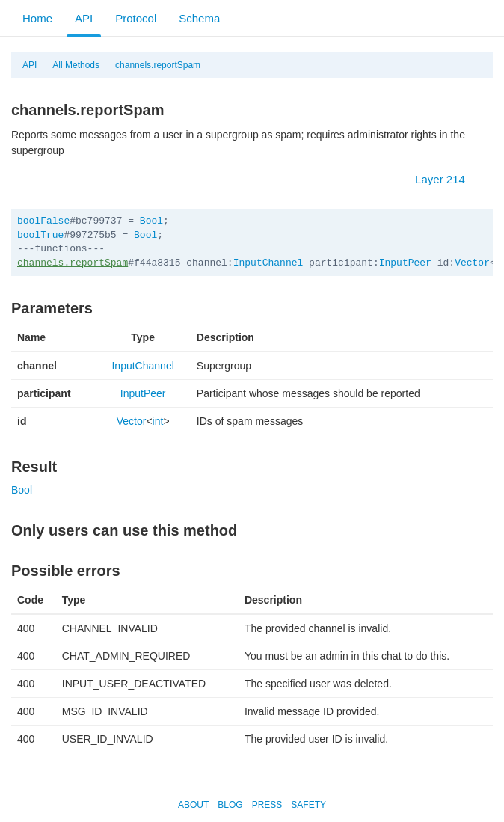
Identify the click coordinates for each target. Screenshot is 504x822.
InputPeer (405, 263)
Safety (308, 805)
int (158, 421)
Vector (472, 263)
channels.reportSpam (158, 65)
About (193, 805)
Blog (230, 805)
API (84, 18)
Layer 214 (448, 179)
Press (267, 805)
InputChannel (268, 263)
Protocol (136, 18)
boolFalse (43, 221)
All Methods (76, 65)
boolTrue (40, 235)
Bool (151, 221)
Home (37, 18)
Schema (199, 18)
